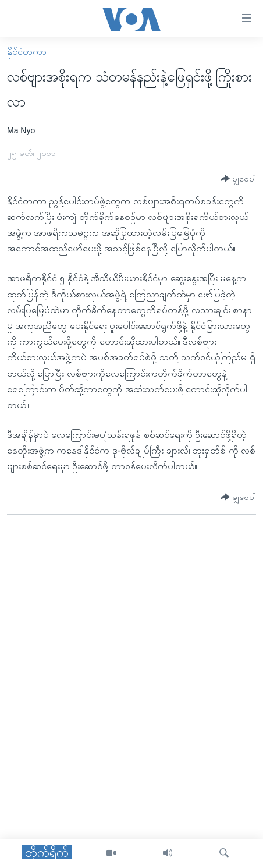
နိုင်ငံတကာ (27, 52)
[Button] (238, 179)
